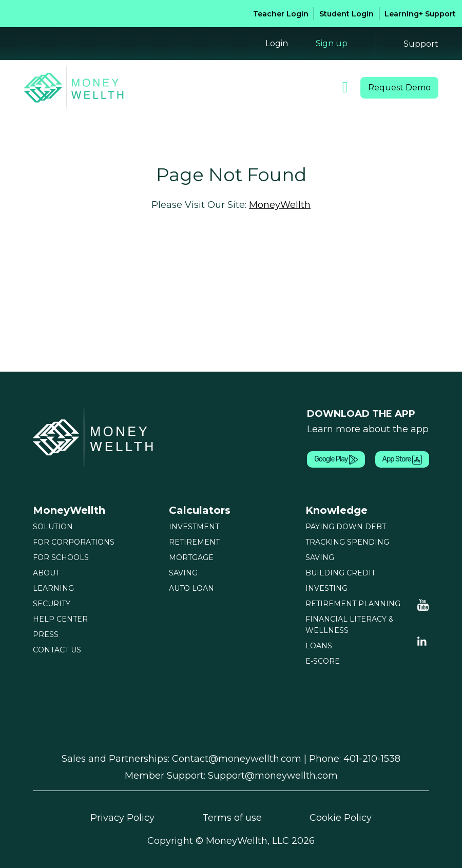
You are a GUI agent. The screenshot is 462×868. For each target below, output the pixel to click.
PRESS (46, 634)
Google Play (336, 460)
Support (421, 44)
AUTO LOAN (191, 588)
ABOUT (46, 573)
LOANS (319, 646)
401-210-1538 (372, 759)
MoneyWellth (280, 205)
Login (277, 43)
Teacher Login (281, 14)
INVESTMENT (194, 527)
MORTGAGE (191, 557)
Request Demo (399, 88)
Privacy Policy (122, 818)
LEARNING (53, 588)
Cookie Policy (341, 818)
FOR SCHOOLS (61, 557)
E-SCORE (323, 661)
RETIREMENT (194, 542)
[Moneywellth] (94, 437)
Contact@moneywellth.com (237, 759)
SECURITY (52, 604)
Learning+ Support (420, 14)
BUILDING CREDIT (340, 573)
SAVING (183, 573)
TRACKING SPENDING (347, 542)
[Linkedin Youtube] (422, 640)
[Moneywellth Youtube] (423, 604)
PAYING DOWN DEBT (346, 527)
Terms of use (232, 818)
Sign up (332, 43)
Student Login (346, 14)
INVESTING (326, 588)
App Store (402, 460)
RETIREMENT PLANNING (353, 604)
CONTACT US (57, 650)
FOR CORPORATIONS (74, 542)
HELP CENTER (60, 619)
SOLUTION (53, 527)
